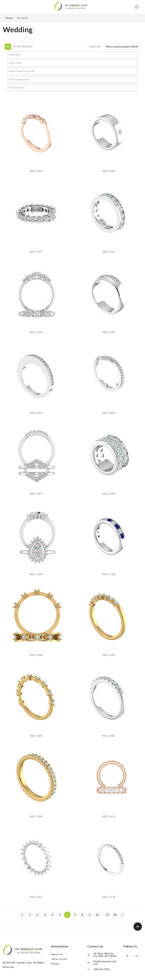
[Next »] (122, 915)
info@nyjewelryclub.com (105, 963)
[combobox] (72, 55)
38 (115, 915)
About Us (57, 954)
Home (9, 18)
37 (107, 915)
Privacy (55, 964)
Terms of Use (59, 959)
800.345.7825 (102, 969)
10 (97, 915)
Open (5, 7)
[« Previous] (23, 915)
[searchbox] (72, 55)
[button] (8, 47)
